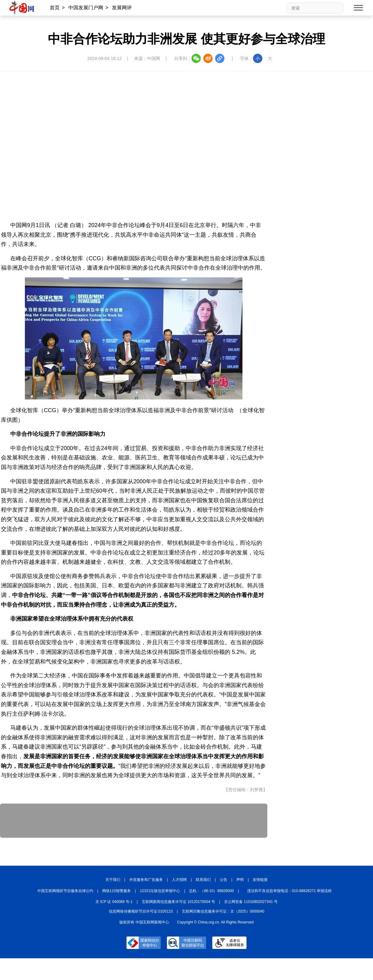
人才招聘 (179, 880)
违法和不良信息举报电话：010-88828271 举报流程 (290, 891)
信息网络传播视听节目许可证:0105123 (141, 911)
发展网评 (122, 8)
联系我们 (203, 880)
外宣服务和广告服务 (146, 880)
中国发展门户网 (86, 8)
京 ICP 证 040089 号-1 (114, 902)
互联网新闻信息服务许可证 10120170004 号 (178, 902)
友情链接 (260, 880)
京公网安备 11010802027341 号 (251, 902)
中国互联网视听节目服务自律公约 (65, 891)
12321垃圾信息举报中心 (160, 891)
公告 (223, 880)
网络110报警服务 (117, 891)
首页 (55, 8)
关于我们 (113, 880)
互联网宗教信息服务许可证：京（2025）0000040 (223, 911)
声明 (240, 880)
